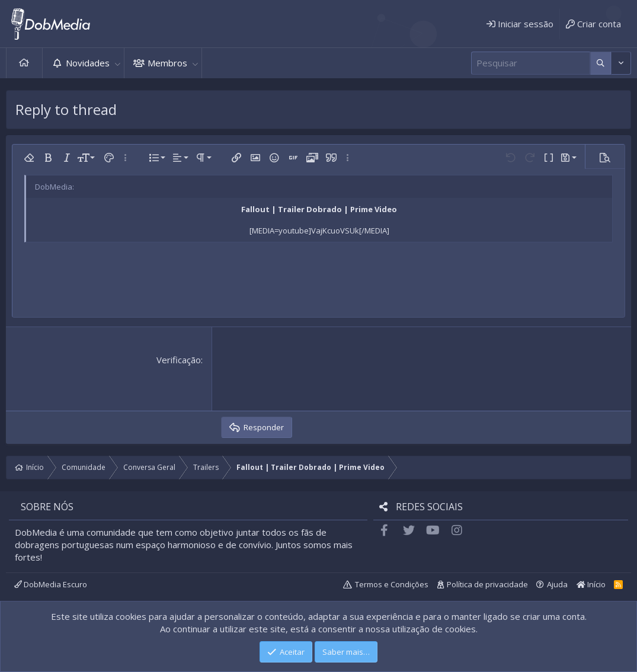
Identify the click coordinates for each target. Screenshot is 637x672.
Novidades (88, 63)
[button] (117, 63)
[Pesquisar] (531, 63)
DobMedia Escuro (51, 584)
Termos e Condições (392, 584)
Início (24, 63)
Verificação (179, 360)
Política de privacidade (487, 584)
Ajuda (557, 584)
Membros (167, 63)
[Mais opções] (601, 63)
